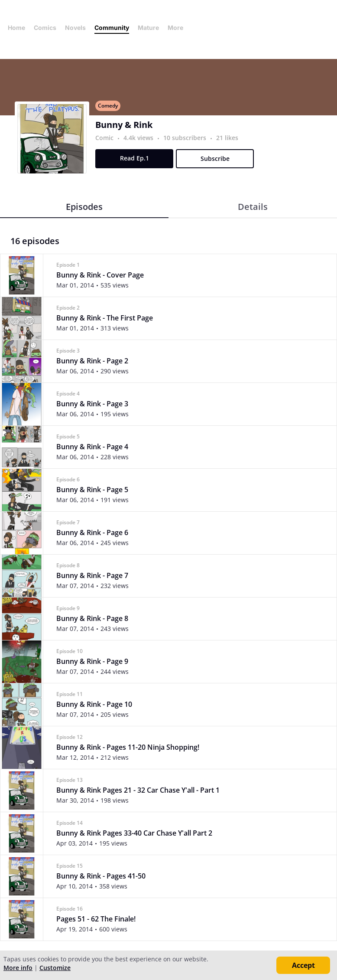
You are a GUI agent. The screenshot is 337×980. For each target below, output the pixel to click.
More (178, 28)
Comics (45, 28)
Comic (104, 138)
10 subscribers (186, 138)
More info (18, 968)
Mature (148, 28)
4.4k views (139, 138)
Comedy (108, 106)
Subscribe (215, 158)
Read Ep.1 (134, 158)
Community (112, 28)
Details (253, 207)
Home (16, 28)
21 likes (227, 138)
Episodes (84, 207)
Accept (303, 965)
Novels (75, 28)
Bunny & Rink (124, 125)
